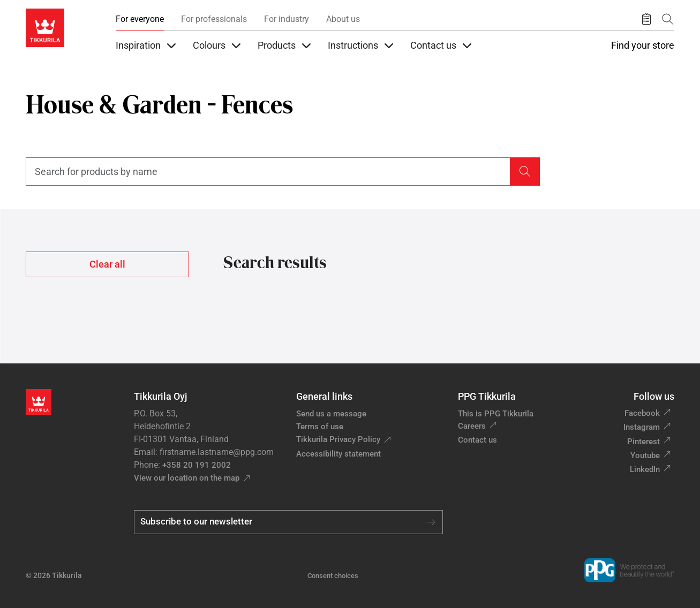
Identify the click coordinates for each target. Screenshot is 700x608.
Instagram (642, 427)
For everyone (140, 19)
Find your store (643, 45)
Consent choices (333, 576)
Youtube (645, 455)
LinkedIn (645, 469)
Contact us (477, 440)
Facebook (642, 413)
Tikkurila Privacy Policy (338, 439)
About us (343, 19)
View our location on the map (187, 478)
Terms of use (320, 427)
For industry (287, 19)
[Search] (668, 19)
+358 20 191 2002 (197, 465)
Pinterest (643, 442)
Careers (472, 426)
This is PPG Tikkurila (496, 414)
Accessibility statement (338, 454)
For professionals (214, 19)
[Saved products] (646, 19)
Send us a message (331, 414)
